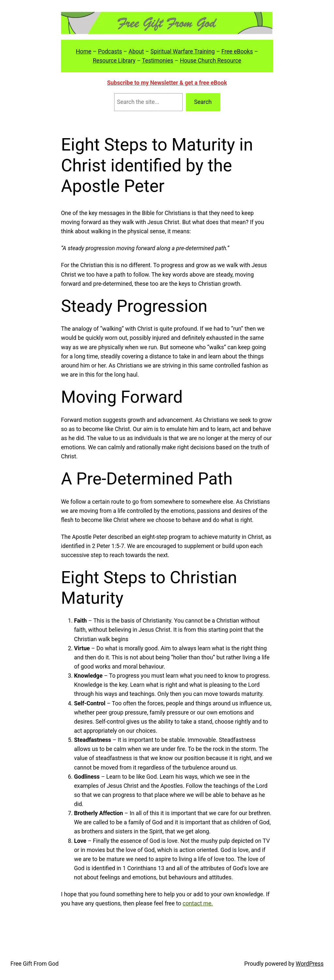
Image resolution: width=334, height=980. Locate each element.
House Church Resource (210, 61)
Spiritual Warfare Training (182, 51)
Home (84, 51)
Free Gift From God (35, 964)
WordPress (310, 964)
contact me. (198, 903)
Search (203, 102)
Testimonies (158, 61)
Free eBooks (237, 51)
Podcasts (110, 51)
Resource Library (114, 61)
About (136, 51)
